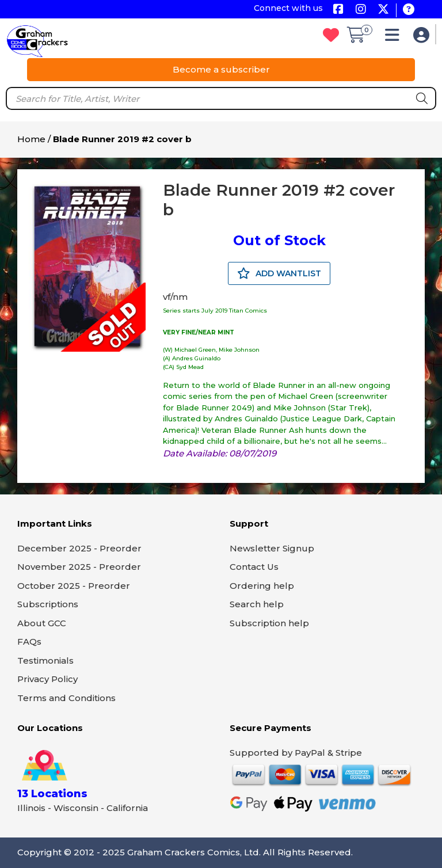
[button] (395, 38)
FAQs (29, 642)
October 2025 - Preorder (74, 586)
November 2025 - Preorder (79, 567)
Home (31, 139)
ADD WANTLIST (279, 273)
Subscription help (269, 623)
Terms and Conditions (66, 698)
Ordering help (262, 586)
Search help (257, 604)
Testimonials (45, 660)
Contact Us (254, 567)
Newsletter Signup (272, 548)
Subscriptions (48, 604)
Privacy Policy (47, 679)
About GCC (42, 623)
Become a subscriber (221, 69)
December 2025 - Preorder (79, 548)
